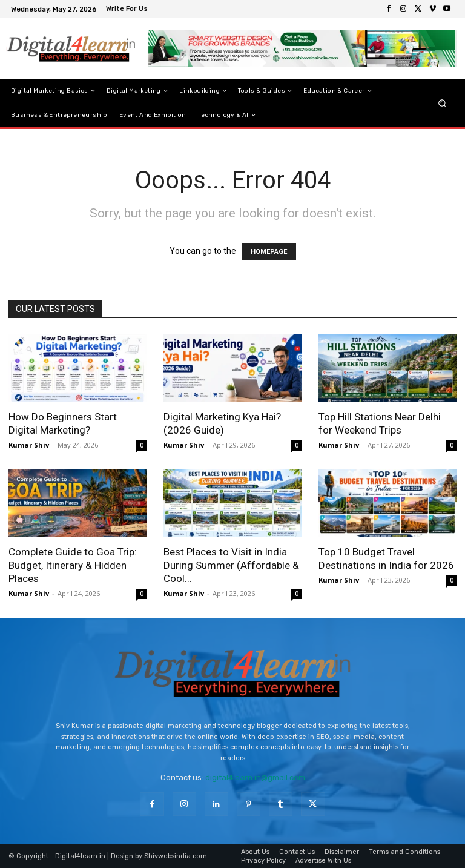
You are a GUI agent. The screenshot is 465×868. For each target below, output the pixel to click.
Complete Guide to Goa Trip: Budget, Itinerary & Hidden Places (73, 565)
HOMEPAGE (269, 252)
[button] (442, 103)
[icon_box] (128, 10)
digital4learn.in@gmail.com (255, 777)
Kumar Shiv (29, 445)
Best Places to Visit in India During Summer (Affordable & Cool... (231, 565)
